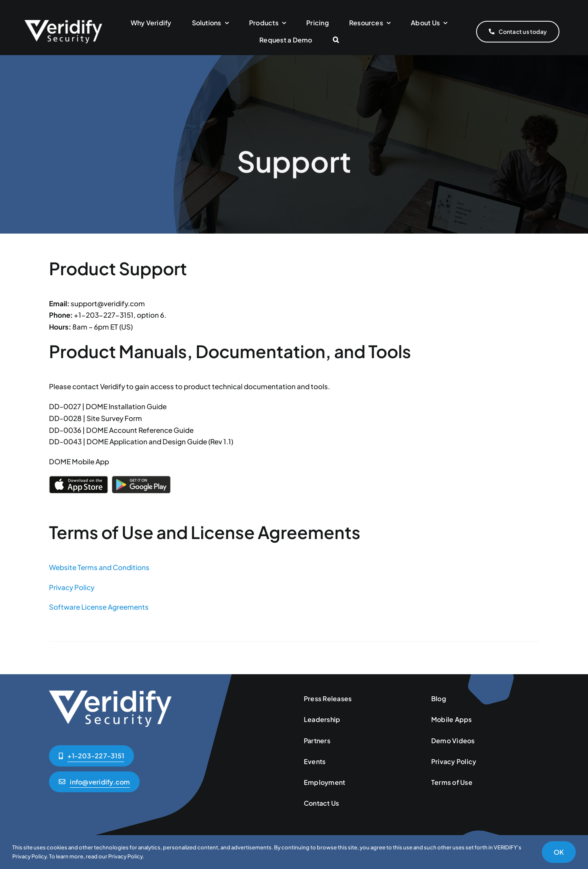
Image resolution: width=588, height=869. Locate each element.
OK (559, 852)
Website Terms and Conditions (99, 567)
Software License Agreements (99, 607)
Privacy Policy (72, 587)
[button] (336, 40)
